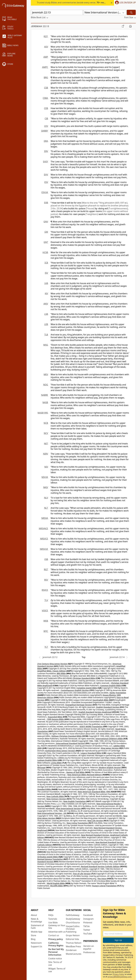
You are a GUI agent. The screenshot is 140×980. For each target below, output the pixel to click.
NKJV (46, 487)
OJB (46, 559)
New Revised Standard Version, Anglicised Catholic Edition (83, 836)
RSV (46, 580)
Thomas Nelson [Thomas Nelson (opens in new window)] (74, 943)
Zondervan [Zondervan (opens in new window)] (71, 950)
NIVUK (45, 477)
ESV (46, 182)
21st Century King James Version (52, 664)
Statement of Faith (37, 927)
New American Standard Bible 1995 (94, 792)
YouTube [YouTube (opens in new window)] (88, 934)
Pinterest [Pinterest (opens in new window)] (88, 923)
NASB (45, 402)
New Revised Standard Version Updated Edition (105, 850)
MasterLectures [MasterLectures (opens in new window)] (74, 954)
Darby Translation (118, 693)
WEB (46, 621)
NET (46, 444)
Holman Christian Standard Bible (67, 736)
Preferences (89, 952)
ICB (46, 263)
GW (46, 232)
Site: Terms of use (55, 963)
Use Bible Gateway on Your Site (57, 925)
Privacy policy (56, 939)
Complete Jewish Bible (87, 688)
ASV (46, 47)
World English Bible (56, 883)
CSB (46, 88)
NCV (46, 433)
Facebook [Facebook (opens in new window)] (88, 915)
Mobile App (36, 932)
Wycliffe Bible (57, 886)
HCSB (45, 252)
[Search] (131, 12)
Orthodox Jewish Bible (48, 857)
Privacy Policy (118, 974)
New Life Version (95, 821)
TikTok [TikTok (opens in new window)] (87, 926)
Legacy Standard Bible (91, 753)
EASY (46, 162)
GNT (46, 242)
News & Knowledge (36, 920)
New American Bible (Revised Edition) (85, 775)
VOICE (45, 611)
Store (34, 935)
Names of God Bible (75, 772)
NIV (46, 467)
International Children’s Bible (109, 739)
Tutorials (53, 919)
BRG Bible (61, 673)
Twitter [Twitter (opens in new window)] (87, 930)
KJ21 (46, 36)
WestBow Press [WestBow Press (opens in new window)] (73, 946)
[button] (125, 3)
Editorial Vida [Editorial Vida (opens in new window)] (72, 939)
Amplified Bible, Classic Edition (52, 671)
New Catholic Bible (55, 796)
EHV (46, 175)
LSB (46, 314)
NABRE (45, 395)
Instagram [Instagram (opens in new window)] (89, 919)
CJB (46, 118)
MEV (46, 374)
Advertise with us (57, 932)
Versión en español (89, 947)
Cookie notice (55, 959)
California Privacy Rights (56, 944)
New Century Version (56, 799)
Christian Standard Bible (84, 678)
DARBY (45, 131)
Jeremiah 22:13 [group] (40, 26)
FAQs (51, 915)
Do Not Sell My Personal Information (56, 952)
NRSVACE (43, 528)
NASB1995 (43, 413)
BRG (46, 77)
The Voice (102, 879)
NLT (46, 508)
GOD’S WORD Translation (91, 727)
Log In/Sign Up (128, 3)
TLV (46, 600)
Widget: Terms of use (57, 970)
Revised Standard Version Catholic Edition (100, 866)
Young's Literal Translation (104, 886)
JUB (46, 283)
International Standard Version (70, 743)
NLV (46, 498)
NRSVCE (44, 539)
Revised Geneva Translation (50, 859)
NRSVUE (44, 549)
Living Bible (56, 763)
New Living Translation (77, 823)
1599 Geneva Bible (55, 719)
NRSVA (45, 518)
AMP (46, 57)
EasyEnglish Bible (101, 700)
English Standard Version (108, 707)
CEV (46, 126)
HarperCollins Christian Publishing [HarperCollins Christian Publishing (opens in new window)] (73, 929)
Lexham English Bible (47, 760)
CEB (46, 108)
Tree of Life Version (82, 874)
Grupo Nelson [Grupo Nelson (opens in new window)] (73, 935)
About (34, 915)
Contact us (54, 935)
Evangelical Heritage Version (79, 705)
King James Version (110, 748)
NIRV (46, 454)
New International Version (68, 809)
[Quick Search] (57, 12)
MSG (46, 345)
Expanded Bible (55, 717)
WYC (46, 631)
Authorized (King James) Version (60, 751)
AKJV (46, 304)
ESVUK (45, 192)
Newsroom (36, 943)
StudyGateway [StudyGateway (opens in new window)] (73, 919)
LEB (46, 324)
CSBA (45, 98)
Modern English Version (110, 768)
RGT (46, 569)
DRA (46, 141)
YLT (46, 647)
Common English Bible (111, 686)
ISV (46, 273)
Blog (33, 939)
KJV (46, 293)
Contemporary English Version (75, 690)
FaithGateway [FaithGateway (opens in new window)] (73, 915)
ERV (46, 151)
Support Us (36, 946)
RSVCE (45, 590)
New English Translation (75, 801)
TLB (46, 335)
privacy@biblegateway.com (120, 977)
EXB (46, 203)
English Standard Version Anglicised (95, 712)
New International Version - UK (52, 813)
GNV (46, 222)
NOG (46, 385)
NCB (46, 423)
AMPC (45, 67)
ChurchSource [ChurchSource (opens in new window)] (73, 923)
